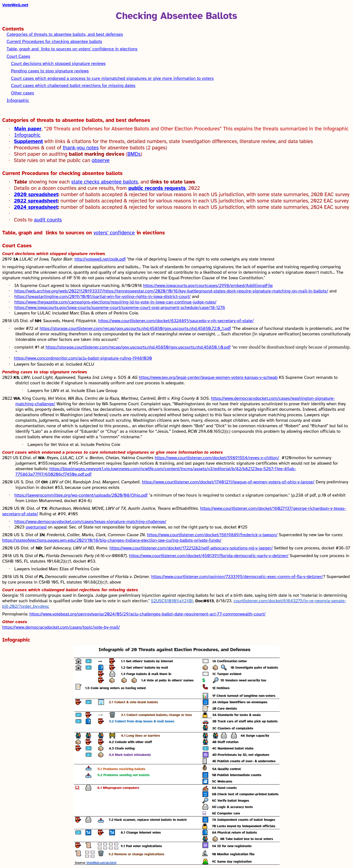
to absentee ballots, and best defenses (65, 34)
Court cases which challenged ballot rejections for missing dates (73, 86)
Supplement (29, 141)
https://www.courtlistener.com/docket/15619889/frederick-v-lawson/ (212, 535)
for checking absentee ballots (54, 42)
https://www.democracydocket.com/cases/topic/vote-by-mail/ (61, 627)
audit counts (48, 220)
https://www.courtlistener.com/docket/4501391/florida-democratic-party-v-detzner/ (209, 556)
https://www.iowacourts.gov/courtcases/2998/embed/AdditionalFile (208, 286)
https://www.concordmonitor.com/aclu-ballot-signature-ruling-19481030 (83, 358)
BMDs (134, 154)
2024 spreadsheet (36, 207)
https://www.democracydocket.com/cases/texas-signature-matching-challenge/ (90, 522)
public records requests (157, 188)
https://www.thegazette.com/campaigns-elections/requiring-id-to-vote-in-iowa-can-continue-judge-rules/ (115, 302)
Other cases (23, 93)
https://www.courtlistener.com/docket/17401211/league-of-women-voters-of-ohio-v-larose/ (228, 482)
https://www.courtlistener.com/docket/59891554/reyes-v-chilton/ (217, 458)
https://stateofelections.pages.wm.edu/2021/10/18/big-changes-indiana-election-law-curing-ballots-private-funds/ (112, 540)
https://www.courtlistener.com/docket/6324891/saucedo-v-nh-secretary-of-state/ (176, 321)
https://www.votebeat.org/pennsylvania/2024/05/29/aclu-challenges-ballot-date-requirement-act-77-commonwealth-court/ (148, 614)
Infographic (18, 100)
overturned (36, 527)
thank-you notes (81, 148)
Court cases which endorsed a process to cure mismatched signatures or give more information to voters (112, 78)
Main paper (28, 129)
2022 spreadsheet (36, 201)
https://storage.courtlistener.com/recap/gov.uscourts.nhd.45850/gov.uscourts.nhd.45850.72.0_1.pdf (135, 328)
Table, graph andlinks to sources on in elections (72, 49)
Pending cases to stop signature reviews (50, 71)
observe (101, 160)
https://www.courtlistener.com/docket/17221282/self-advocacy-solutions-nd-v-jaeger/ (191, 548)
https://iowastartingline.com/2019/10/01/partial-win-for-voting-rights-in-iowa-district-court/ (102, 297)
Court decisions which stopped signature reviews (58, 64)
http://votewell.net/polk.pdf (100, 259)
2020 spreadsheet (36, 194)
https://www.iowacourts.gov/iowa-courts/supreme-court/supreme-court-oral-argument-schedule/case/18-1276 (120, 308)
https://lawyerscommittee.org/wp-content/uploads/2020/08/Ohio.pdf (81, 495)
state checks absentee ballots (105, 182)
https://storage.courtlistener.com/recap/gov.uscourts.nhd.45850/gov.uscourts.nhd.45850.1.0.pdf (138, 347)
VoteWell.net (15, 5)
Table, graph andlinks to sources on (48, 233)
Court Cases (18, 56)
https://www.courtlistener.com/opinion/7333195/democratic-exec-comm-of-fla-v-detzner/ (237, 577)
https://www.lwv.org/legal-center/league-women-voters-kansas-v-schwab (208, 377)
